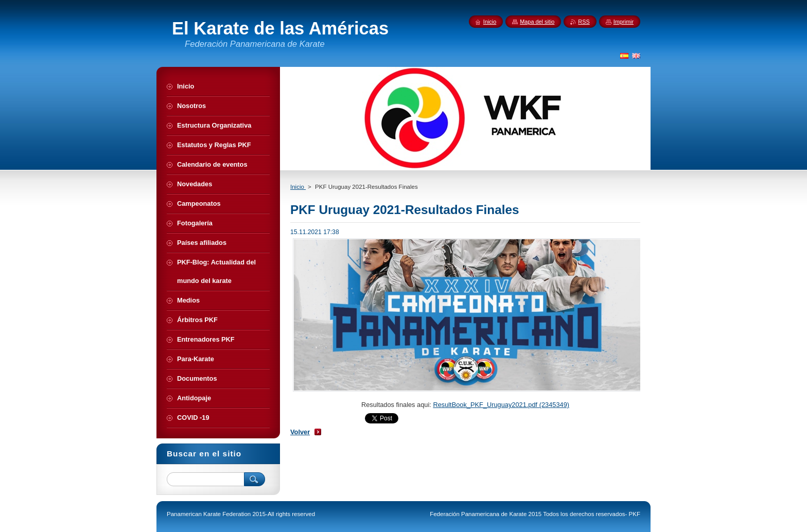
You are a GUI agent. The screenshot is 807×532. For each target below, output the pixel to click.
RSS (584, 22)
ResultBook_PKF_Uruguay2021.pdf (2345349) (501, 405)
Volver (300, 432)
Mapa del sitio (537, 22)
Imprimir (624, 22)
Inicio (298, 187)
